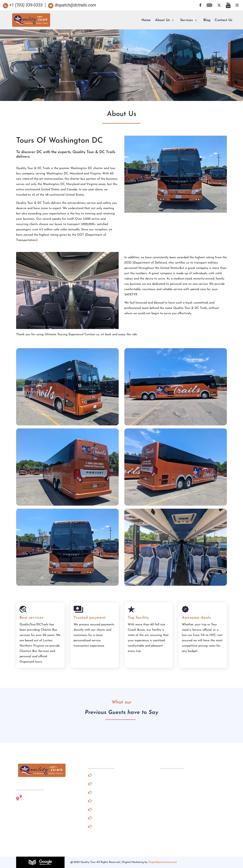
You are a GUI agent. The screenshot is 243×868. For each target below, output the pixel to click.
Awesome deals (196, 618)
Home (146, 20)
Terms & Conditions (108, 818)
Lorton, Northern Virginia (41, 797)
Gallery (97, 784)
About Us (163, 20)
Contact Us (224, 20)
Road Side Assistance (109, 792)
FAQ (95, 809)
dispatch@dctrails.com (183, 784)
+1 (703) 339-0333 (178, 775)
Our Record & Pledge (109, 826)
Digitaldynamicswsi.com (163, 862)
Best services (32, 618)
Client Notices (103, 801)
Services (187, 20)
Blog (207, 20)
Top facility (138, 618)
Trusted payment (90, 618)
